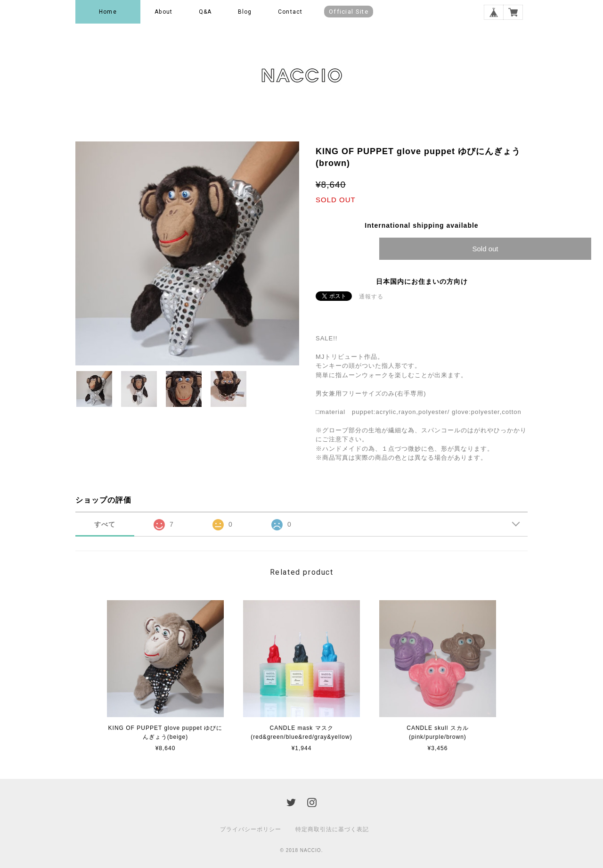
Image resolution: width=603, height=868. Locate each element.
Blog (245, 12)
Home (108, 12)
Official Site (349, 12)
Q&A (205, 12)
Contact (290, 12)
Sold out (485, 249)
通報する (371, 297)
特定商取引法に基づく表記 (332, 829)
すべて (105, 524)
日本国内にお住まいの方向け (422, 281)
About (163, 12)
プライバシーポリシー (251, 829)
